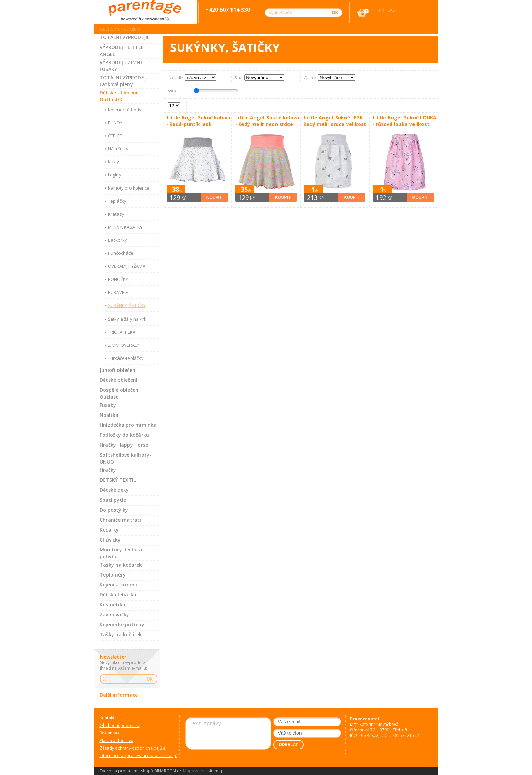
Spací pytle (113, 500)
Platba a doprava (116, 740)
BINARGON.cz (168, 771)
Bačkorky (117, 240)
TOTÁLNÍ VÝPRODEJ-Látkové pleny (124, 81)
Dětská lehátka (118, 595)
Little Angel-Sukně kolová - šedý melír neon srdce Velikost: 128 (267, 121)
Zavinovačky (114, 614)
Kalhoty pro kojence (129, 188)
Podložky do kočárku (124, 435)
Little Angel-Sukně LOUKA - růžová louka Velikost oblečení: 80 (405, 121)
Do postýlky (114, 510)
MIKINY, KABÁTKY (125, 227)
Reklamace (110, 733)
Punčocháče (121, 253)
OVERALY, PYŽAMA (127, 266)
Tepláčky (117, 201)
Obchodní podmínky (121, 29)
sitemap (216, 771)
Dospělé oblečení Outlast (120, 393)
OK (150, 679)
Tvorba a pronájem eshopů (126, 771)
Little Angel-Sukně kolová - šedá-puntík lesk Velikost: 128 (199, 121)
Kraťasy (116, 214)
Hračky (108, 470)
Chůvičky (110, 540)
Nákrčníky (118, 149)
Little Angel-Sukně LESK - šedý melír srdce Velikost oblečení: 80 (335, 121)
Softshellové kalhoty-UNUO (126, 458)
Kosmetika (112, 605)
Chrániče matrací (120, 520)
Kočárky (109, 530)
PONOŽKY (118, 279)
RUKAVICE (118, 292)
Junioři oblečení (118, 370)
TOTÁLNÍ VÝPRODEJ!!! (125, 37)
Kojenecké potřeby (122, 624)
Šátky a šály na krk (127, 319)
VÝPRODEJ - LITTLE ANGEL (122, 51)
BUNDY (115, 123)
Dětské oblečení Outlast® (118, 96)
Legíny (115, 175)
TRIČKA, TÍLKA (122, 332)
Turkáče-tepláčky (126, 358)
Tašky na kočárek (121, 565)
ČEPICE (115, 136)
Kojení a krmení (118, 585)
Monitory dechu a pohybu (121, 553)
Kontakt (107, 718)
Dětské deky (114, 490)
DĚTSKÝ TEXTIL (118, 480)
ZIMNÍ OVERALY (123, 345)
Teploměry (113, 575)
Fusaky (108, 405)
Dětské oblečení (118, 380)
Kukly (114, 162)
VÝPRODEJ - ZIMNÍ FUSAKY (121, 66)
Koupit (214, 197)
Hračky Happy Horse (124, 445)
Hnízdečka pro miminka (128, 425)
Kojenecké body (125, 110)
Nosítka (109, 415)
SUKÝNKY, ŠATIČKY (127, 305)
